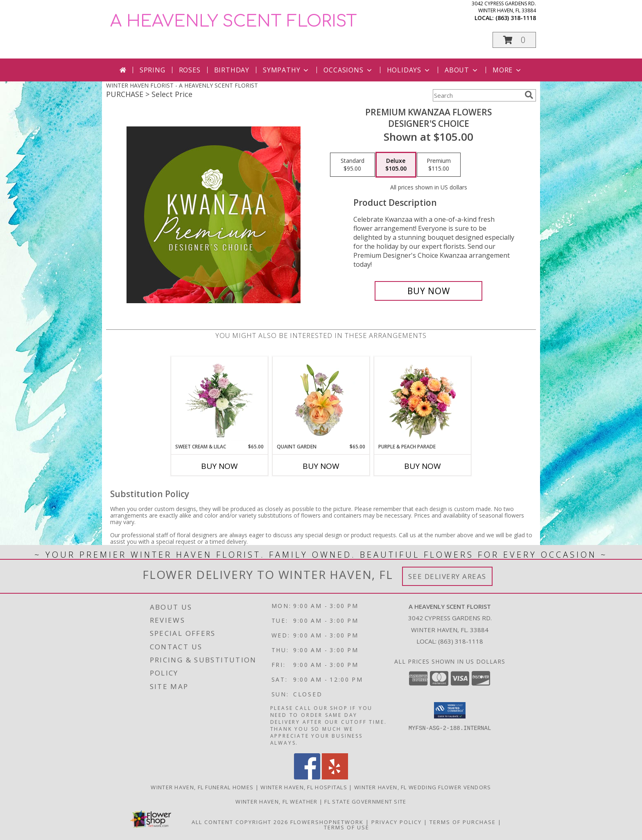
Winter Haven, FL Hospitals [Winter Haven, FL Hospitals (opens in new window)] (304, 787)
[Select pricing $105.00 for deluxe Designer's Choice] (396, 165)
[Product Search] (477, 95)
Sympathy (286, 70)
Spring (153, 70)
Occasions (348, 70)
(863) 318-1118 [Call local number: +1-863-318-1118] (516, 18)
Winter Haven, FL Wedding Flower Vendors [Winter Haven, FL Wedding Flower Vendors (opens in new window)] (423, 787)
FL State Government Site (365, 802)
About (462, 70)
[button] (514, 40)
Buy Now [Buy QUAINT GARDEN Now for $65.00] (321, 466)
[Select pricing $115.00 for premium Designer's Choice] (439, 165)
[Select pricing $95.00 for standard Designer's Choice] (353, 165)
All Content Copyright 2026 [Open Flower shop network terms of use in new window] (240, 822)
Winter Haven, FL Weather (276, 802)
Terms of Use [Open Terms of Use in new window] (347, 827)
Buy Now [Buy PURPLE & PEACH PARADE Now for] (423, 466)
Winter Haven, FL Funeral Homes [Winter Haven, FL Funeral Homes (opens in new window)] (202, 787)
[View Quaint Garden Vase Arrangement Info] (321, 400)
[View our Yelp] (335, 777)
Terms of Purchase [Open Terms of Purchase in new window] (463, 822)
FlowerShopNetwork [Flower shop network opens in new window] (327, 822)
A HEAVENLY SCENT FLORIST (234, 21)
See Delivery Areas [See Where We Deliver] (447, 576)
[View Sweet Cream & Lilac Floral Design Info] (220, 400)
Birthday (232, 70)
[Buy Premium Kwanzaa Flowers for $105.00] (428, 291)
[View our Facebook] (307, 777)
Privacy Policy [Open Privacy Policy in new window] (397, 822)
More (507, 70)
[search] (529, 95)
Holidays (409, 70)
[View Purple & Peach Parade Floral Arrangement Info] (423, 400)
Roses (190, 70)
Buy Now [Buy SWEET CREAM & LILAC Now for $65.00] (219, 466)
